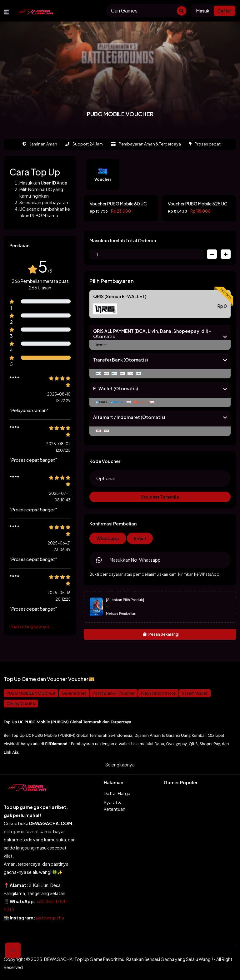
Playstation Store (158, 693)
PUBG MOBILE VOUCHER (31, 693)
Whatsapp (108, 538)
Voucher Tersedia (160, 497)
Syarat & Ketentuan (115, 806)
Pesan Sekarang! (161, 634)
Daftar (224, 11)
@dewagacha (50, 918)
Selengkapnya (120, 765)
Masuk (203, 11)
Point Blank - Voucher (114, 693)
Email (140, 538)
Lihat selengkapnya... (31, 626)
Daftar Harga (117, 793)
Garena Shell (74, 693)
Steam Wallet (195, 693)
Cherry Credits (21, 703)
